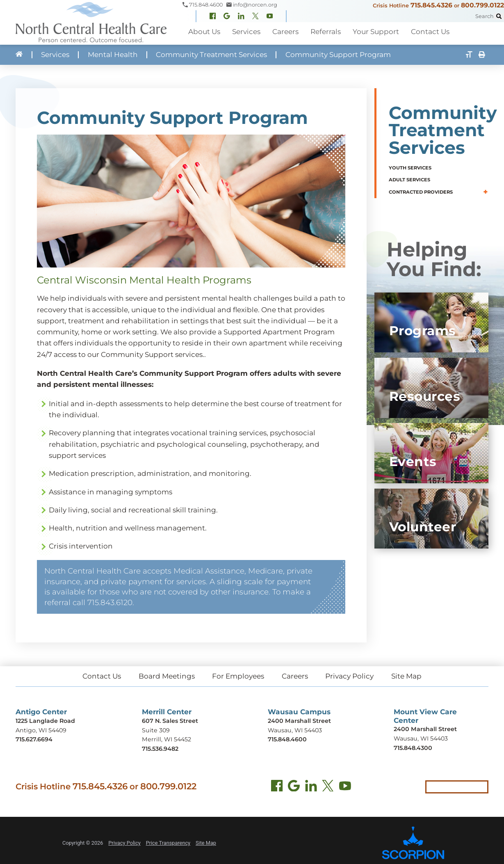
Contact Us (102, 676)
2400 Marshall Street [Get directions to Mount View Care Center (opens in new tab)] (425, 729)
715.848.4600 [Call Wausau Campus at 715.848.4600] (287, 739)
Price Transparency (168, 843)
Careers (295, 676)
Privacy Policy (349, 676)
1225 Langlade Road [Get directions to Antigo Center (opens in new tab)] (45, 721)
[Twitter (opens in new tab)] (328, 787)
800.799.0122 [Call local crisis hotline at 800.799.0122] (168, 786)
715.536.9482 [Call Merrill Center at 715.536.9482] (160, 749)
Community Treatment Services (211, 55)
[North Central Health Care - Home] (91, 22)
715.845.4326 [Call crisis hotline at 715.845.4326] (100, 786)
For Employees (238, 676)
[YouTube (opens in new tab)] (345, 787)
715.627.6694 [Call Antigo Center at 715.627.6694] (34, 739)
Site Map (406, 676)
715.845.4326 (431, 5)
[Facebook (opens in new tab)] (277, 787)
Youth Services (410, 168)
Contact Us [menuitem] (429, 32)
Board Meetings (167, 676)
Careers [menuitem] (285, 32)
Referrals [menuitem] (325, 32)
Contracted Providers (421, 192)
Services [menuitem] (246, 32)
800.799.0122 (482, 5)
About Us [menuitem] (204, 32)
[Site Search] (499, 16)
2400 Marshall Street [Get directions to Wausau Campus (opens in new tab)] (299, 721)
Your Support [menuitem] (375, 32)
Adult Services (409, 180)
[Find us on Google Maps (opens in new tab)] (294, 787)
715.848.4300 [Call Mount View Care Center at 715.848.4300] (413, 748)
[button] (486, 192)
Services (55, 55)
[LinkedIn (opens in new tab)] (311, 787)
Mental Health (113, 55)
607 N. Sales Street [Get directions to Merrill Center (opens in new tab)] (170, 721)
